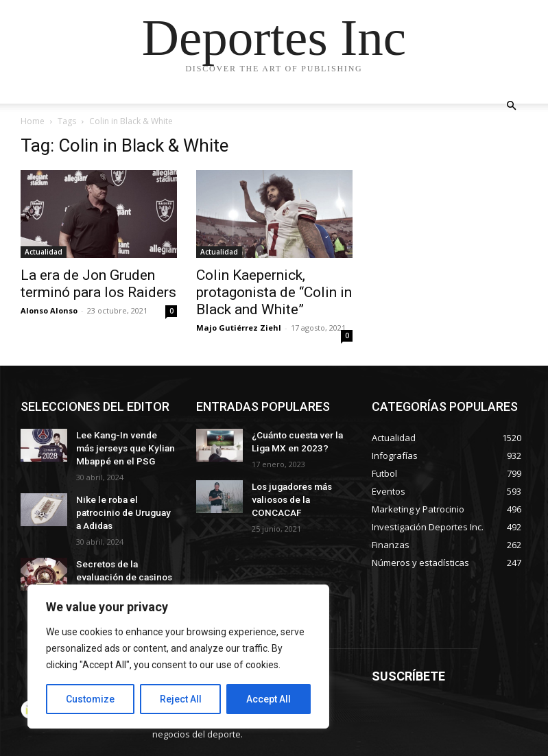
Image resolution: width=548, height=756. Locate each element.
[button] (512, 106)
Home (33, 121)
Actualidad (44, 252)
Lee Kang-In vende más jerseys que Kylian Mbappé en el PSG (121, 446)
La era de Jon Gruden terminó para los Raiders (98, 284)
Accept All (269, 699)
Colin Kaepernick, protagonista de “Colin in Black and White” (274, 292)
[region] (178, 657)
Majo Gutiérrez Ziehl (239, 328)
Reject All (181, 699)
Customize (90, 699)
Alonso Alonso (49, 310)
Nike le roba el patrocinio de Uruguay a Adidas (123, 500)
